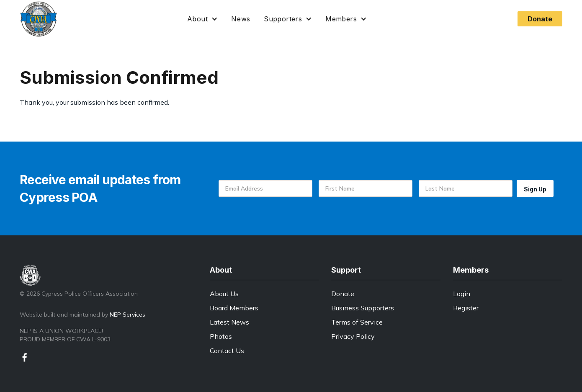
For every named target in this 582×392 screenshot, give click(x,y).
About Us (224, 294)
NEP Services (127, 315)
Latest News (229, 322)
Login (462, 294)
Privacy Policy (353, 336)
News (241, 19)
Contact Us (227, 351)
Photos (221, 336)
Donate (343, 294)
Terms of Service (357, 322)
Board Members (234, 308)
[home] (39, 19)
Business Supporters (363, 308)
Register (466, 308)
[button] (202, 19)
